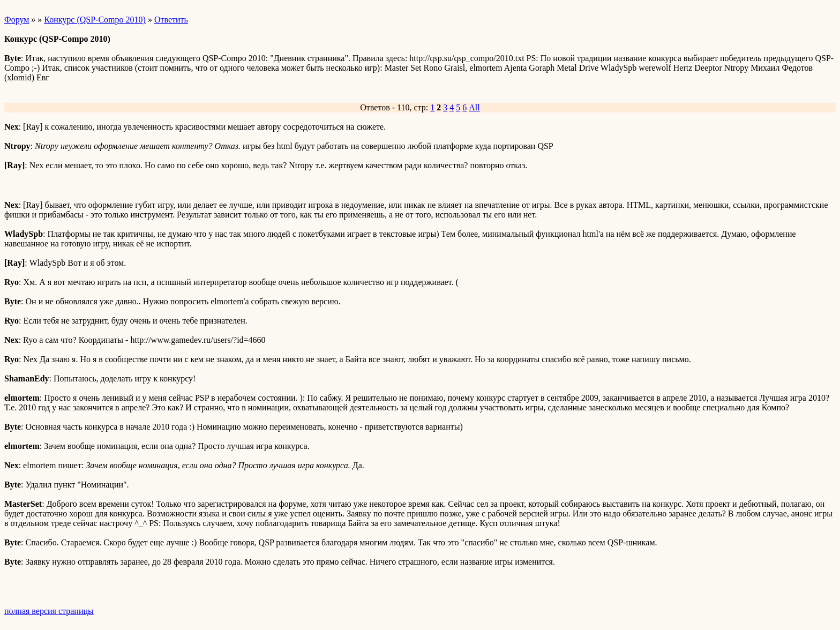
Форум (17, 20)
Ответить (171, 20)
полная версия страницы (49, 611)
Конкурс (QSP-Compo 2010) (95, 20)
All (474, 107)
